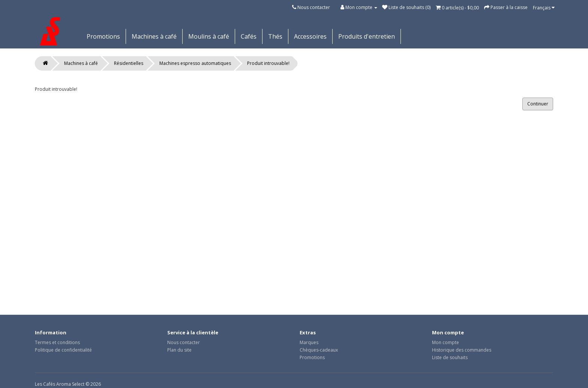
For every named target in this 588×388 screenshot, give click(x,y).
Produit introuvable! (268, 63)
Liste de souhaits (450, 357)
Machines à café (154, 36)
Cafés (249, 36)
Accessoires (310, 36)
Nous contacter (314, 7)
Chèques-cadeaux (319, 350)
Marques (309, 342)
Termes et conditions (57, 342)
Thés (275, 36)
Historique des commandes (462, 350)
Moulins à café (209, 36)
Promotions (103, 36)
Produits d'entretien (367, 36)
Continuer (538, 104)
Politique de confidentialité (63, 350)
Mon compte (445, 342)
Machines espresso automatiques (195, 63)
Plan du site (179, 350)
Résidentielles (129, 63)
